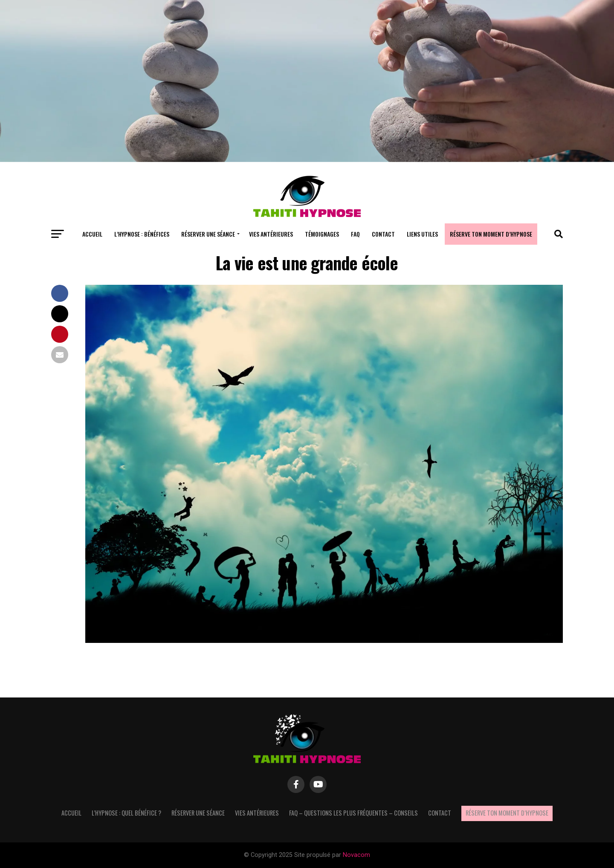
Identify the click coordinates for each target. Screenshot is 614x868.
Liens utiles (422, 234)
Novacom (356, 855)
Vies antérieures (271, 234)
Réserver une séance (208, 234)
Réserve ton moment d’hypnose (491, 234)
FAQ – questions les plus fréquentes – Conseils (353, 813)
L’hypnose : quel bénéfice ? (126, 813)
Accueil (92, 234)
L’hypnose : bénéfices (142, 234)
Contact (383, 234)
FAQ (355, 234)
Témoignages (322, 234)
